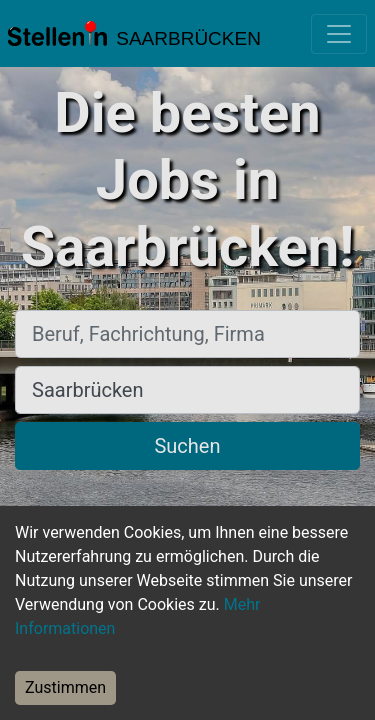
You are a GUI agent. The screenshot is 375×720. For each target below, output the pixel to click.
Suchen (187, 446)
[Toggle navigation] (339, 34)
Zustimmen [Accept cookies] (65, 687)
